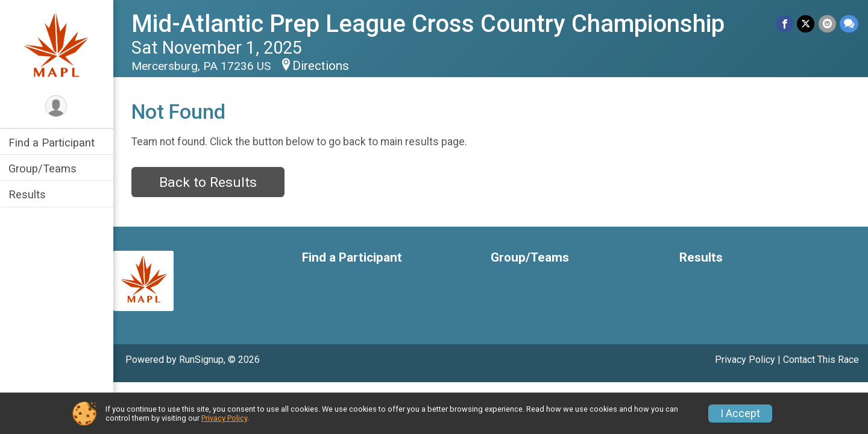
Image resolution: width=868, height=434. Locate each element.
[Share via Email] (827, 24)
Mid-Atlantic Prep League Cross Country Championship (429, 24)
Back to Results (209, 182)
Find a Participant (53, 143)
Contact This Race (821, 360)
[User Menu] (58, 106)
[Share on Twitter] (806, 24)
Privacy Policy (745, 360)
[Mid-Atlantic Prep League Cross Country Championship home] (57, 46)
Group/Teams (44, 168)
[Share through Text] (849, 24)
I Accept (740, 414)
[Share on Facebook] (785, 24)
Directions (322, 66)
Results (28, 194)
